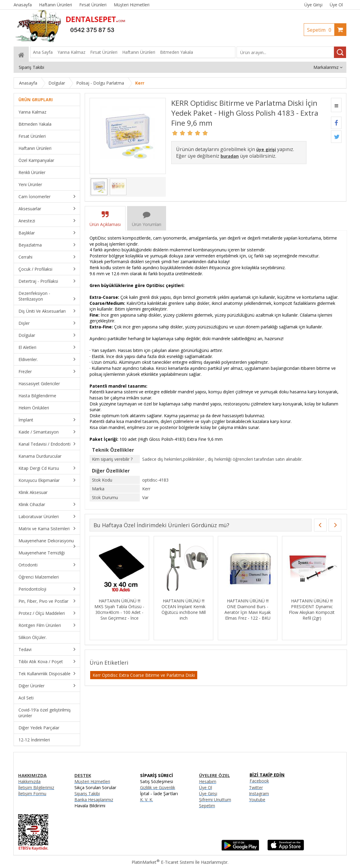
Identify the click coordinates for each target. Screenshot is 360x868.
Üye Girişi (313, 5)
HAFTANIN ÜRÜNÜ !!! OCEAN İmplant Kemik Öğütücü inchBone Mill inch (184, 609)
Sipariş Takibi (87, 794)
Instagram (259, 794)
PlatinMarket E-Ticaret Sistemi (163, 862)
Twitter (256, 787)
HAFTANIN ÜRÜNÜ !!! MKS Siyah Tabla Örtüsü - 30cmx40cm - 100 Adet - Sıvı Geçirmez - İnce (119, 609)
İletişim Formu (32, 794)
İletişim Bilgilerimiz (36, 787)
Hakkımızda (29, 781)
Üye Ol (336, 5)
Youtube (257, 800)
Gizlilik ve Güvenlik (158, 787)
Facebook (259, 781)
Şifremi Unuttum (215, 800)
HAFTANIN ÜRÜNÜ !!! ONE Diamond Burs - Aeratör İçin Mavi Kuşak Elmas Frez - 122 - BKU (248, 609)
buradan (230, 156)
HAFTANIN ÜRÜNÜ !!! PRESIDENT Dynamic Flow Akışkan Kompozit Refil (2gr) (312, 609)
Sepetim (321, 30)
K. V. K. (147, 800)
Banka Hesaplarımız (94, 800)
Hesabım (208, 781)
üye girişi (266, 149)
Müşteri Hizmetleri (92, 781)
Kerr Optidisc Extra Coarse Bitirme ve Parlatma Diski (144, 675)
